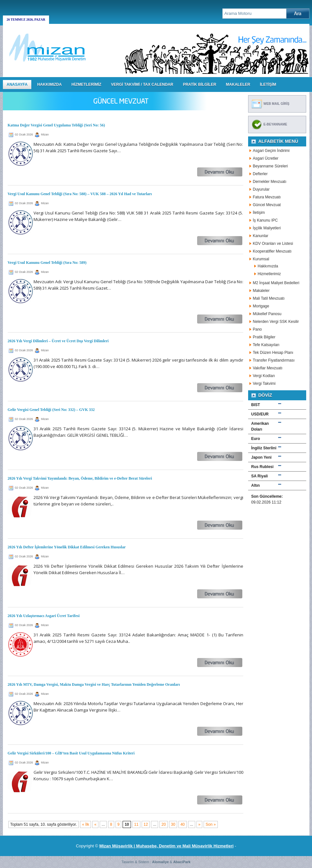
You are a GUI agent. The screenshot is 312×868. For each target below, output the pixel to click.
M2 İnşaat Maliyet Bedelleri (276, 283)
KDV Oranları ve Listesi (273, 244)
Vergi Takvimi (264, 384)
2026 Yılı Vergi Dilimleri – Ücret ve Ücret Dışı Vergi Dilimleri (58, 341)
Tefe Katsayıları (266, 345)
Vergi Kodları (264, 376)
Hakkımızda (268, 266)
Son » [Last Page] (211, 824)
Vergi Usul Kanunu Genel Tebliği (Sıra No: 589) (47, 263)
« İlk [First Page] (86, 824)
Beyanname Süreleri (271, 166)
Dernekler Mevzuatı (270, 182)
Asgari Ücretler (266, 158)
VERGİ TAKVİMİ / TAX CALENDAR (142, 85)
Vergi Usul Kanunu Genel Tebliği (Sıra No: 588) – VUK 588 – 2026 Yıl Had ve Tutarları (80, 194)
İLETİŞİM (268, 85)
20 (163, 824)
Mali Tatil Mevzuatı (269, 298)
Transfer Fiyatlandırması (274, 360)
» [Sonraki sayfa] (200, 824)
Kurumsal (261, 259)
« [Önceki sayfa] (95, 824)
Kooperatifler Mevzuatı (272, 251)
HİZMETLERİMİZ (86, 85)
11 (136, 824)
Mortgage (261, 306)
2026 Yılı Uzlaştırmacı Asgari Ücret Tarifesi (44, 616)
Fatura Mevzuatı (267, 197)
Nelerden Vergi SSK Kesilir (276, 322)
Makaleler (261, 291)
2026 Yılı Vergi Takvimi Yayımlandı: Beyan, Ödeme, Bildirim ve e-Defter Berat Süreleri (80, 478)
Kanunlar (261, 236)
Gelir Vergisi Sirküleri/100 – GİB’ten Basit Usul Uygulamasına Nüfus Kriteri (71, 753)
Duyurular (261, 189)
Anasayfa (17, 85)
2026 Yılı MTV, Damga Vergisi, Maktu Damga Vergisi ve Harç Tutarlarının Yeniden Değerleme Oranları (94, 684)
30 (173, 824)
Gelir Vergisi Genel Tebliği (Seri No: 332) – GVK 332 (51, 410)
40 (182, 824)
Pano (257, 329)
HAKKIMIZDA (49, 85)
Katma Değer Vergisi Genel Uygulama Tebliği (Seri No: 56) (56, 125)
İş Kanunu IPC (265, 220)
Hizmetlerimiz (269, 274)
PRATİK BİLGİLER (200, 85)
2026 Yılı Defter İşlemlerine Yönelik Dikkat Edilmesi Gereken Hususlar (67, 547)
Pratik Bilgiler (264, 337)
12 (146, 824)
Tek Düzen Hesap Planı (273, 353)
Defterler (260, 174)
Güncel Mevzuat (267, 205)
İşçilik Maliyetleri (267, 228)
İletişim (259, 213)
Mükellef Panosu (267, 314)
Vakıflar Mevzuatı (268, 368)
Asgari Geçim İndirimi (271, 151)
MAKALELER (238, 85)
